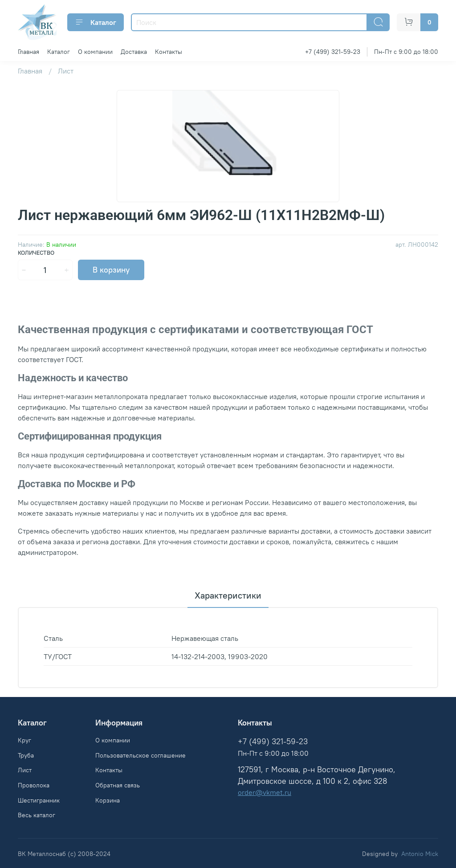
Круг (24, 740)
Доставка (134, 52)
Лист (66, 71)
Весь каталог (37, 815)
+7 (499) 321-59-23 (333, 52)
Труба (26, 755)
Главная (28, 52)
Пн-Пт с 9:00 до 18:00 (406, 52)
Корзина (108, 800)
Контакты (169, 52)
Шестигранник (39, 800)
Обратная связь (118, 785)
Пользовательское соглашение (140, 755)
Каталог (96, 22)
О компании (95, 52)
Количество (36, 253)
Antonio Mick (420, 854)
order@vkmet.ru (265, 792)
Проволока (34, 785)
